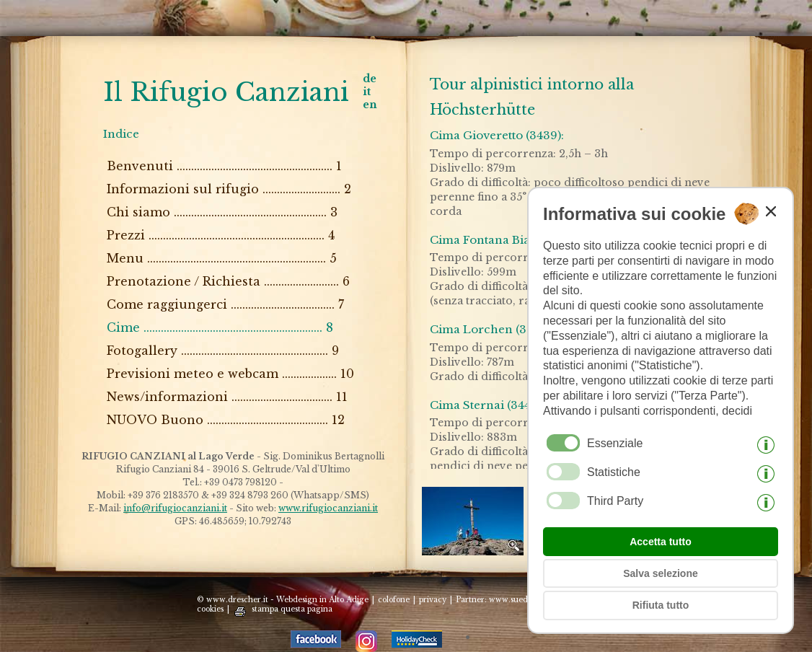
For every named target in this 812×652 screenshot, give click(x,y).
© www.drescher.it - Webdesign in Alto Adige (283, 600)
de (370, 79)
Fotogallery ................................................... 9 (223, 351)
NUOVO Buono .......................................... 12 (226, 420)
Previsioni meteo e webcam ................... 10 (230, 374)
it (367, 92)
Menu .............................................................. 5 (222, 258)
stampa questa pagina (292, 609)
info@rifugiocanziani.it (175, 508)
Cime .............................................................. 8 (220, 327)
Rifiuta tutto (661, 605)
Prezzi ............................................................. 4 (221, 235)
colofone (394, 600)
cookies (210, 609)
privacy (433, 600)
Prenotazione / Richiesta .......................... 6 (228, 281)
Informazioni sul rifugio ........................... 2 (229, 189)
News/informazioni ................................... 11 (227, 397)
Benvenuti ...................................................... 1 (224, 166)
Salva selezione (661, 573)
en (370, 105)
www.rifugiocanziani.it (328, 508)
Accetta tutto (661, 542)
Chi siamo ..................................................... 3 (222, 212)
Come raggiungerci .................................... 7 (225, 304)
